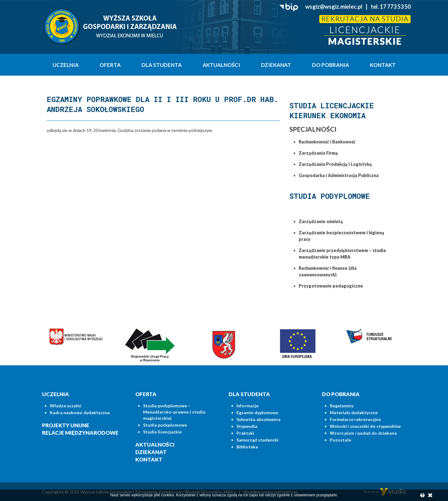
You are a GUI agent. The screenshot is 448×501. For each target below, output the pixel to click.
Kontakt (383, 65)
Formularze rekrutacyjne (355, 419)
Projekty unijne (66, 425)
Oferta (110, 65)
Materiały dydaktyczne (354, 412)
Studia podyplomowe (165, 425)
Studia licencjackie (162, 432)
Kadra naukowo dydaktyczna (80, 412)
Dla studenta (162, 65)
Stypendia (247, 426)
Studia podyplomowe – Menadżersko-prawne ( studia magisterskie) (174, 412)
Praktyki (245, 433)
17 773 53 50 (395, 7)
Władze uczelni (65, 406)
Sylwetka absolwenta (259, 419)
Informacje (247, 406)
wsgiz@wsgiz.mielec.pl (334, 7)
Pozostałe (341, 440)
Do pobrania (331, 65)
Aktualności (221, 65)
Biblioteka (247, 447)
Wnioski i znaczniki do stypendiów (365, 426)
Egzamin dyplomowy (257, 412)
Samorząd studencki (257, 440)
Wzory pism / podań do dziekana (363, 433)
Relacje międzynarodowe (80, 433)
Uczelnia (66, 65)
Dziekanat (276, 65)
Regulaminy (342, 406)
